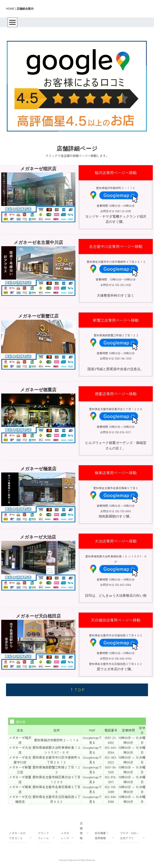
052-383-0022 (111, 760)
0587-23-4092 (111, 740)
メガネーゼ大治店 (20, 750)
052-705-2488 (111, 789)
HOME (10, 9)
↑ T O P (77, 690)
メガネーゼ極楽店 (20, 789)
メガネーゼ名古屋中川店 (20, 760)
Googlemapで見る (92, 740)
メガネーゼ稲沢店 (20, 740)
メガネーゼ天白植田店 (20, 799)
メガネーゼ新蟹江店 (20, 770)
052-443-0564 (111, 750)
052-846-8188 (111, 799)
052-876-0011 (111, 779)
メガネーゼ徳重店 (20, 779)
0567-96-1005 (111, 770)
